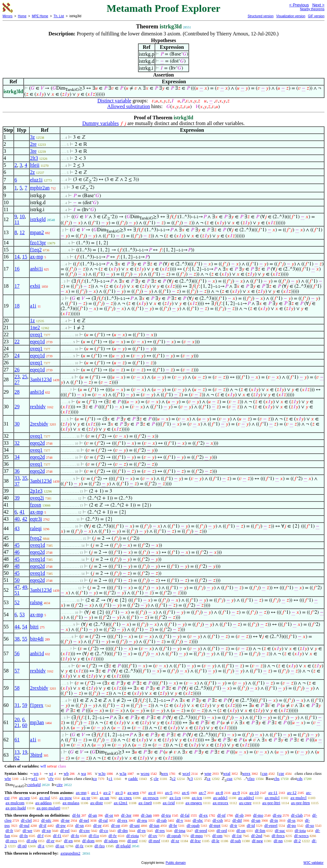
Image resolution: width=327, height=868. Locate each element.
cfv (51, 779)
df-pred (201, 831)
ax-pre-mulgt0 (48, 808)
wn (36, 773)
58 (17, 688)
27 (17, 382)
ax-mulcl (272, 798)
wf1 (34, 779)
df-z (41, 846)
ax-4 (152, 793)
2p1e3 (36, 491)
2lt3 (34, 158)
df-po (292, 825)
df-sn (80, 825)
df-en (68, 841)
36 (17, 471)
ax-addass (43, 803)
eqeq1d (37, 341)
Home (22, 16)
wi (51, 773)
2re (33, 144)
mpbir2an (40, 188)
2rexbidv (39, 424)
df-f (41, 836)
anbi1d (37, 392)
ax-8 (219, 793)
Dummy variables (101, 123)
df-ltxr (195, 841)
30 (17, 424)
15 (25, 257)
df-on (241, 831)
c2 (174, 779)
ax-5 (169, 793)
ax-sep (25, 798)
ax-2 (107, 793)
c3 (191, 779)
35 (25, 478)
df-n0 (22, 846)
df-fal (185, 815)
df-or (109, 815)
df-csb (218, 820)
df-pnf (133, 841)
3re (33, 151)
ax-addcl (220, 798)
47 (17, 587)
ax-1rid (169, 803)
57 (17, 671)
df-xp (46, 831)
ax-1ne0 (145, 803)
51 (17, 593)
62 (17, 758)
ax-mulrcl (298, 798)
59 (25, 705)
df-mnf (154, 841)
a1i (33, 306)
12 (22, 232)
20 (17, 720)
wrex (246, 773)
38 (17, 639)
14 (17, 257)
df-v (180, 820)
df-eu (277, 815)
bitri (34, 627)
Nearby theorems (312, 9)
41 (22, 512)
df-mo (258, 815)
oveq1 (36, 334)
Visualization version (291, 16)
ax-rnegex (194, 803)
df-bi (76, 815)
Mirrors (8, 16)
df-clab (297, 815)
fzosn (36, 505)
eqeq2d (37, 443)
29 (17, 407)
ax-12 (292, 793)
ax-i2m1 (121, 803)
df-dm (123, 831)
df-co (104, 831)
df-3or (126, 815)
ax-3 (119, 793)
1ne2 (35, 327)
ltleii (35, 165)
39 (17, 498)
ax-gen (133, 793)
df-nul (24, 825)
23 (17, 377)
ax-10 (254, 793)
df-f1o (94, 836)
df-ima (180, 831)
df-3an (146, 815)
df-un (256, 820)
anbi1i (36, 269)
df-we (27, 831)
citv (60, 785)
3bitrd (36, 755)
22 (17, 341)
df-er (50, 841)
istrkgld (38, 219)
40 (17, 519)
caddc (133, 779)
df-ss (291, 820)
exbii (35, 286)
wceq (145, 773)
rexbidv (38, 407)
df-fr (9, 831)
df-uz (60, 846)
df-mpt (215, 825)
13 (17, 752)
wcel (186, 773)
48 (17, 566)
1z (32, 320)
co (95, 779)
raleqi (36, 528)
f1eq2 (36, 250)
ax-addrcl (246, 798)
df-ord (222, 831)
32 (17, 443)
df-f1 (57, 836)
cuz (230, 779)
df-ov (153, 836)
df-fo (75, 836)
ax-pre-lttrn (300, 803)
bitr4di (37, 639)
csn (265, 773)
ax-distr (97, 803)
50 (17, 580)
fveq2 (36, 538)
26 (17, 370)
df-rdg (32, 841)
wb (66, 773)
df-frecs (278, 836)
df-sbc (198, 820)
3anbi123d (41, 379)
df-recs (11, 841)
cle (156, 779)
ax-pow (66, 798)
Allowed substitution (129, 106)
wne (208, 773)
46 (17, 552)
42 (25, 519)
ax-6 (186, 793)
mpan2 (37, 232)
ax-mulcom (15, 803)
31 (17, 705)
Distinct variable (114, 101)
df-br (173, 825)
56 (17, 653)
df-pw (61, 825)
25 (25, 377)
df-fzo (100, 846)
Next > (318, 5)
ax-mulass (71, 803)
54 (25, 627)
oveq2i (37, 498)
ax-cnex (125, 798)
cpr (281, 773)
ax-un (104, 798)
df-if (43, 825)
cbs (277, 779)
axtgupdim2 (70, 853)
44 (17, 627)
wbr (8, 779)
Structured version (260, 16)
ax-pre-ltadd (16, 808)
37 (17, 484)
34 (17, 457)
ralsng (36, 602)
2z (32, 172)
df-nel (84, 820)
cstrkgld (34, 785)
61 (17, 740)
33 (17, 478)
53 (22, 615)
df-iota (300, 831)
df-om (217, 836)
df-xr (175, 841)
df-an (92, 815)
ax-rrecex (221, 803)
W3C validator (313, 863)
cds (300, 779)
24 (17, 356)
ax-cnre (245, 803)
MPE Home (40, 16)
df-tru (166, 815)
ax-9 (236, 793)
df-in (274, 820)
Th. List (59, 16)
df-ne (65, 820)
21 (17, 725)
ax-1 (95, 793)
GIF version (316, 16)
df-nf (221, 815)
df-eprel (271, 825)
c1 (110, 779)
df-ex (203, 815)
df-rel (65, 831)
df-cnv (84, 831)
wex (165, 773)
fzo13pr (38, 243)
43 (17, 528)
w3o (102, 773)
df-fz (79, 846)
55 (25, 639)
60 (25, 725)
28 (17, 392)
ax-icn (197, 798)
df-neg (257, 841)
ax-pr (86, 798)
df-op (116, 825)
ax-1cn (175, 798)
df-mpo (197, 836)
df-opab (193, 825)
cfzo (251, 779)
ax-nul (45, 798)
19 (25, 752)
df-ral (103, 820)
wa (84, 773)
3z (32, 137)
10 (22, 216)
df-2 (297, 841)
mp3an (37, 722)
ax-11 (273, 793)
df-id (251, 825)
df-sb (239, 815)
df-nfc (46, 820)
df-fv (113, 836)
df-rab (162, 820)
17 (17, 286)
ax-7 (202, 793)
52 (17, 602)
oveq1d (38, 545)
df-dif (237, 820)
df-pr (97, 825)
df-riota (133, 836)
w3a (123, 773)
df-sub (236, 841)
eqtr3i (36, 519)
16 (17, 269)
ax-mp (37, 257)
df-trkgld (123, 846)
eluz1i (36, 180)
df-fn (24, 836)
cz (209, 779)
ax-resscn (151, 798)
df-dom (88, 841)
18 (17, 306)
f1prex (37, 705)
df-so (310, 825)
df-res (160, 831)
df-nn (278, 841)
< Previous (299, 5)
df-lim (260, 831)
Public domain (176, 863)
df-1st (237, 836)
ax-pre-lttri (271, 803)
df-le (216, 841)
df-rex (122, 820)
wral (227, 773)
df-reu (142, 820)
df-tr (234, 825)
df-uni (135, 825)
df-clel (26, 820)
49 (25, 587)
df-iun (154, 825)
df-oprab (174, 836)
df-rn (141, 831)
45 (17, 545)
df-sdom (111, 841)
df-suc (280, 831)
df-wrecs (301, 836)
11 (17, 222)
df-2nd (257, 836)
